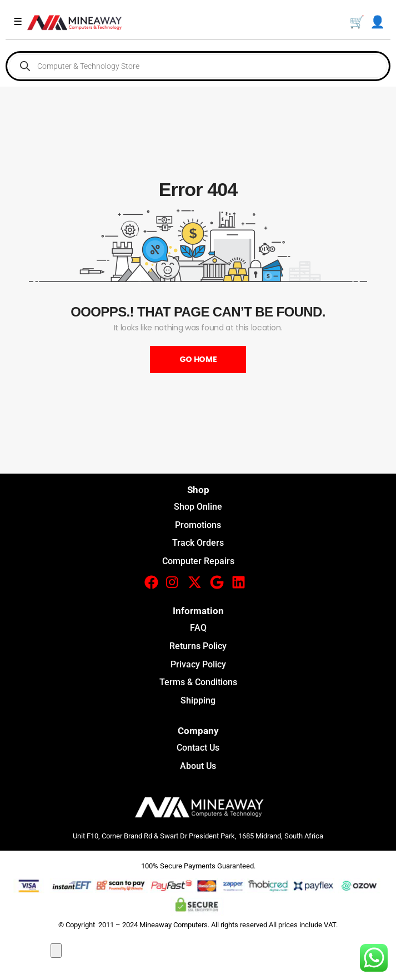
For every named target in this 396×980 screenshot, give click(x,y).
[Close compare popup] (56, 951)
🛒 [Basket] (357, 22)
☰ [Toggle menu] (18, 22)
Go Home (198, 359)
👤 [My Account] (377, 22)
